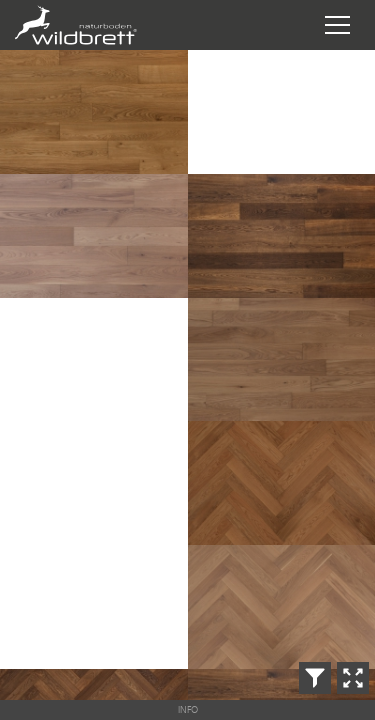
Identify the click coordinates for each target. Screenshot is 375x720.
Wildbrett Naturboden (108, 25)
